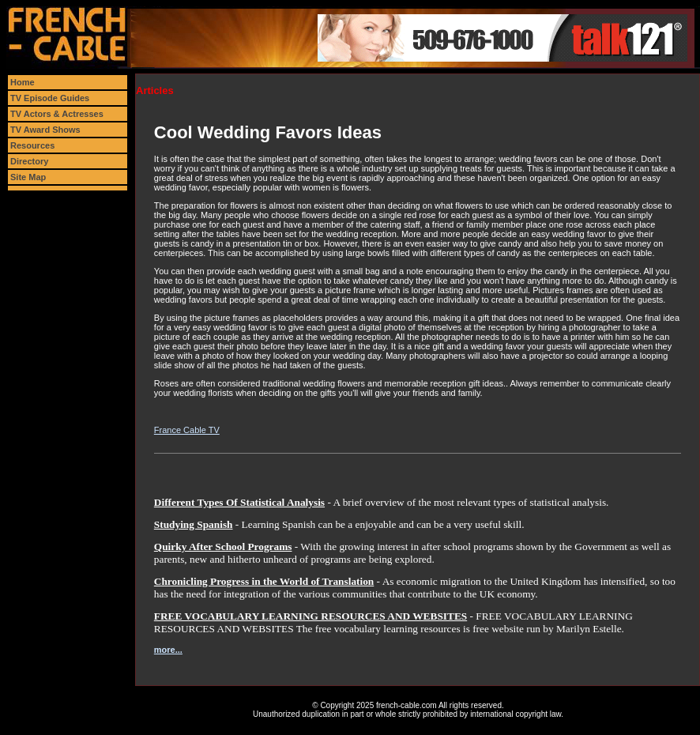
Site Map (28, 177)
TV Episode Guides (50, 98)
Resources (32, 145)
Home (23, 82)
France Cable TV (187, 430)
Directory (29, 161)
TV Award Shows (45, 130)
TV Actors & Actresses (57, 114)
